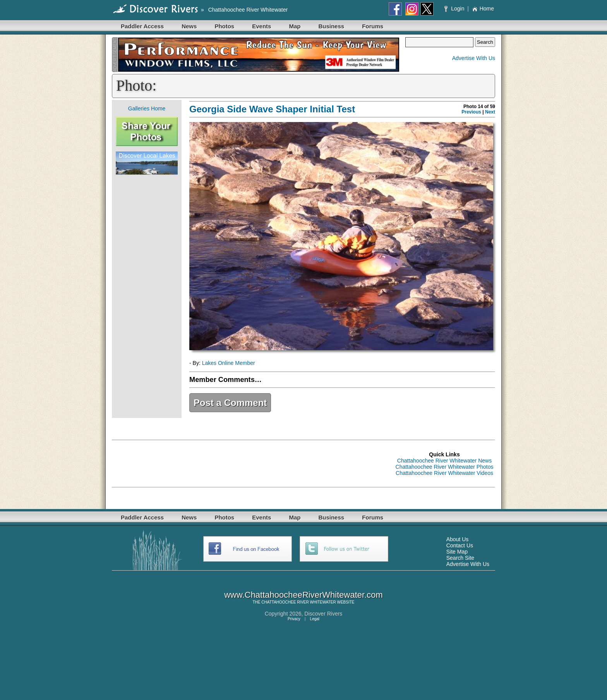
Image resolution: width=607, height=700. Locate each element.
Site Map (457, 552)
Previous (471, 112)
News (189, 26)
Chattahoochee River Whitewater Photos (445, 467)
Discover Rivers (323, 614)
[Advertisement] (147, 296)
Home (483, 9)
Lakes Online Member (229, 363)
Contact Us (460, 545)
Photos (224, 26)
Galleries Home (147, 108)
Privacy (294, 619)
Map (295, 26)
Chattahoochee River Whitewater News (444, 461)
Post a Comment (230, 403)
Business (331, 26)
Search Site (460, 558)
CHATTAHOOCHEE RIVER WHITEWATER (298, 602)
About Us (458, 539)
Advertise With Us (474, 58)
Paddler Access (142, 26)
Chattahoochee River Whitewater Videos (444, 473)
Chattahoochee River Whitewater (248, 10)
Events (261, 26)
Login (455, 9)
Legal (315, 619)
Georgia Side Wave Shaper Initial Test (272, 109)
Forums (373, 26)
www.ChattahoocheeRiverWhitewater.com (303, 595)
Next (490, 112)
